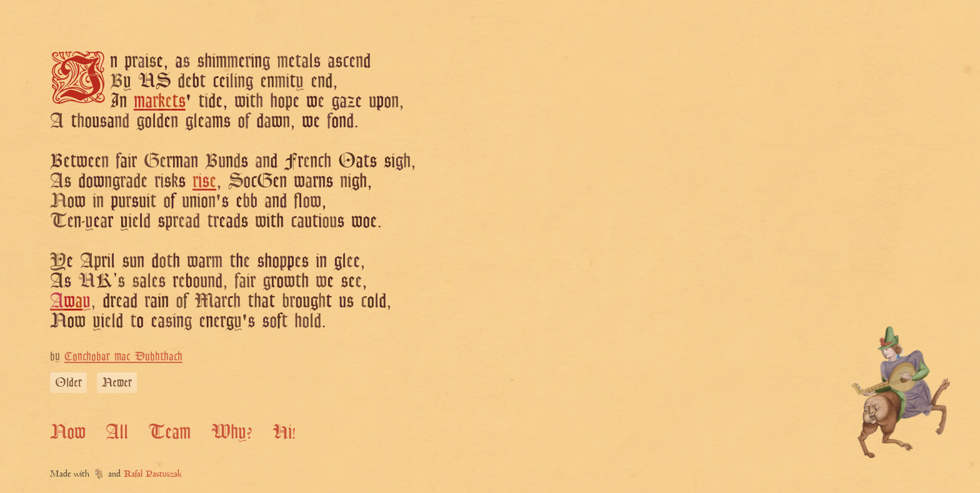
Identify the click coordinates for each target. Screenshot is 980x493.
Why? (232, 431)
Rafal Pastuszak (153, 475)
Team (169, 431)
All (117, 431)
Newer (117, 382)
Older (68, 382)
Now (68, 431)
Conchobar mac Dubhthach (123, 356)
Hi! (284, 431)
